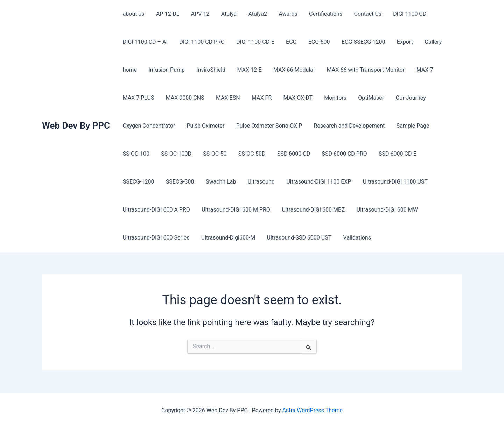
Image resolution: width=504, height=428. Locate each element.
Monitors (333, 98)
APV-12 (199, 14)
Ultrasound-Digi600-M (227, 238)
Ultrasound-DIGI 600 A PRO (156, 210)
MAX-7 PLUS (138, 98)
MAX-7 (422, 70)
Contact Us (365, 14)
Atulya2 (256, 14)
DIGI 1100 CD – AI (145, 42)
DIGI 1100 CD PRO (201, 42)
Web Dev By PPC (76, 126)
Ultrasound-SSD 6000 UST (298, 238)
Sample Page (411, 126)
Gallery (430, 42)
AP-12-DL (167, 14)
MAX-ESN (227, 98)
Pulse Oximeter (205, 126)
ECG (289, 42)
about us (133, 14)
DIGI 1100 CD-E (254, 42)
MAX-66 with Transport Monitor (363, 70)
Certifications (323, 14)
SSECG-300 (137, 182)
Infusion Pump (166, 70)
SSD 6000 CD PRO (342, 154)
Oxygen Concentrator (149, 126)
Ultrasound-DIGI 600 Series (156, 238)
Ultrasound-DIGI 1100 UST (350, 182)
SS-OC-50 (214, 154)
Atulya (227, 14)
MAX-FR (260, 98)
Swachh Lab (177, 182)
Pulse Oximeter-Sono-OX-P (268, 126)
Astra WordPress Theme (313, 410)
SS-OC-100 (136, 154)
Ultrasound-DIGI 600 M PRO (235, 210)
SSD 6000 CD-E (395, 154)
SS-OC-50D (250, 154)
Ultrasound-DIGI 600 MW (386, 210)
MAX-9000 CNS (184, 98)
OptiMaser (368, 98)
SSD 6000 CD (292, 154)
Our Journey (407, 98)
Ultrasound (217, 182)
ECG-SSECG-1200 (361, 42)
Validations (355, 238)
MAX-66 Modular (292, 70)
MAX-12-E (248, 70)
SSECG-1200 (440, 154)
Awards (285, 14)
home (129, 70)
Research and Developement (348, 126)
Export (402, 42)
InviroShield (210, 70)
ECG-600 (317, 42)
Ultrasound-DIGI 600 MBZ (312, 210)
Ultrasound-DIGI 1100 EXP (274, 182)
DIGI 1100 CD (406, 14)
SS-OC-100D (176, 154)
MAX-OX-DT (296, 98)
